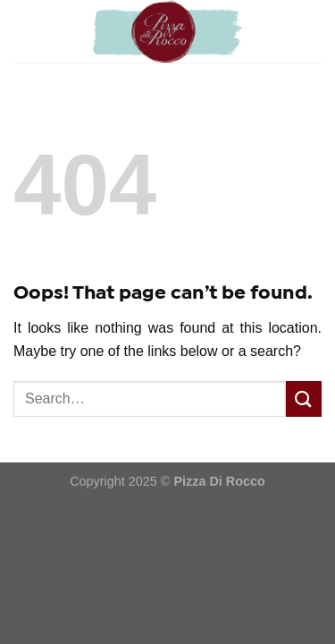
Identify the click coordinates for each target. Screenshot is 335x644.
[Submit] (304, 398)
